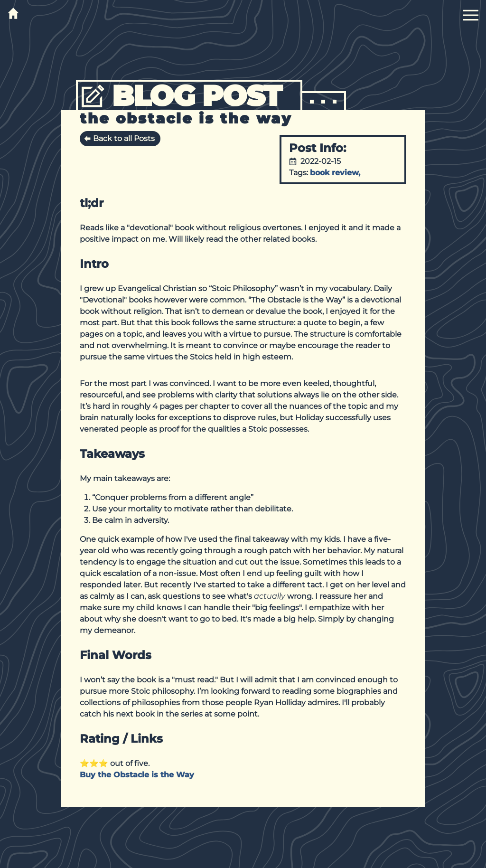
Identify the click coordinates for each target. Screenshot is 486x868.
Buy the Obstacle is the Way (137, 775)
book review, (336, 173)
